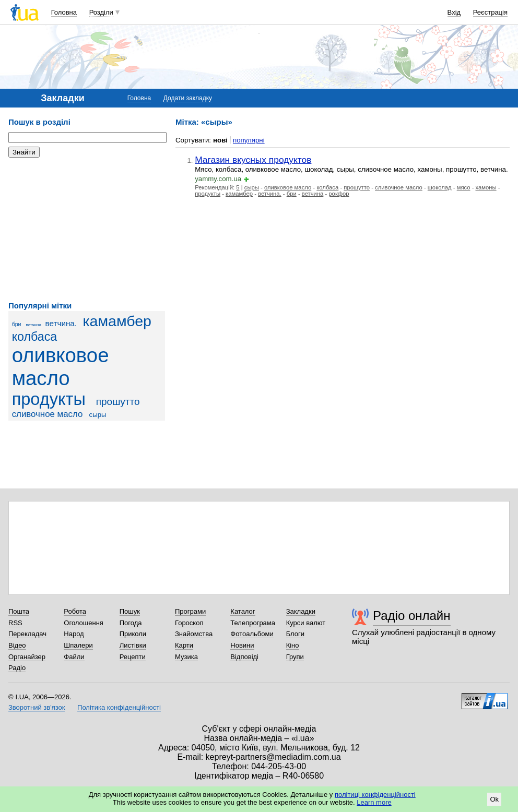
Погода (131, 623)
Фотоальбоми (252, 634)
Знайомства (194, 634)
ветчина (34, 325)
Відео (17, 645)
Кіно (293, 645)
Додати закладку (188, 98)
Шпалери (78, 645)
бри (17, 324)
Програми (190, 611)
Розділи (101, 12)
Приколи (133, 634)
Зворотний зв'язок (37, 707)
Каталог (243, 611)
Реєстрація (490, 12)
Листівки (133, 645)
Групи (295, 657)
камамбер (117, 321)
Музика (186, 657)
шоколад (440, 187)
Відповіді (244, 657)
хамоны (486, 187)
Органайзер (27, 657)
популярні (249, 140)
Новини (242, 645)
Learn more (374, 802)
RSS (15, 623)
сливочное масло (48, 414)
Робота (75, 611)
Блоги (295, 634)
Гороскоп (189, 623)
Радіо (17, 668)
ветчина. (61, 323)
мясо (464, 187)
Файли (74, 657)
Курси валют (306, 623)
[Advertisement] (87, 230)
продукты (49, 399)
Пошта (19, 611)
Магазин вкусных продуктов (253, 160)
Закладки (301, 611)
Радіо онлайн (412, 616)
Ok (494, 799)
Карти (184, 645)
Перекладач (27, 634)
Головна (64, 12)
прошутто (118, 402)
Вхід (454, 12)
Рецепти (133, 657)
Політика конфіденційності (119, 707)
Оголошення (84, 623)
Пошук (130, 611)
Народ (74, 634)
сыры (98, 415)
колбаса (35, 337)
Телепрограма (253, 623)
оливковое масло (61, 367)
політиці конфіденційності (375, 795)
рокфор (339, 194)
